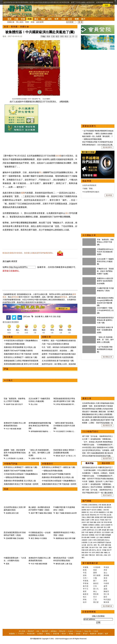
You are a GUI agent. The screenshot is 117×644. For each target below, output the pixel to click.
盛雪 (105, 586)
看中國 (110, 522)
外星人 (101, 555)
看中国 (21, 10)
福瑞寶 (78, 634)
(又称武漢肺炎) (93, 505)
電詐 (57, 513)
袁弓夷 (96, 512)
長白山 (107, 540)
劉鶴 (83, 520)
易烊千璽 (34, 513)
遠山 (105, 573)
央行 (95, 527)
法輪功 (101, 537)
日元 (96, 530)
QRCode (27, 317)
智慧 (83, 555)
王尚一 (86, 578)
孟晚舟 (89, 517)
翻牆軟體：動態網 (96, 634)
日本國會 (69, 431)
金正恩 (109, 515)
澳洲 (110, 547)
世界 (56, 19)
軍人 (41, 458)
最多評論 (89, 463)
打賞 (53, 36)
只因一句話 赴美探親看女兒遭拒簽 (55, 344)
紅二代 (73, 456)
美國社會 (11, 22)
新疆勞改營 (101, 542)
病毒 (83, 507)
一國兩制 (85, 525)
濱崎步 (37, 538)
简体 (48, 36)
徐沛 (85, 602)
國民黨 (101, 507)
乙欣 (95, 599)
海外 (101, 547)
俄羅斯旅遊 (60, 538)
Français (78, 631)
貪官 (88, 522)
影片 (83, 19)
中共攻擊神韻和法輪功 (91, 192)
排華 (70, 538)
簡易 (95, 570)
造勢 (16, 404)
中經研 (106, 583)
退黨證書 (56, 634)
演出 (67, 213)
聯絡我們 (31, 631)
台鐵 (105, 507)
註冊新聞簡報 (89, 612)
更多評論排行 (107, 495)
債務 (98, 527)
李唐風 (86, 581)
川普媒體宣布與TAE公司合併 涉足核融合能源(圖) (105, 252)
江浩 (95, 586)
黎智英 (58, 564)
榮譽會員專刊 (89, 126)
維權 (88, 537)
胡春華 (8, 404)
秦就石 (96, 583)
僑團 (23, 193)
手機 (90, 555)
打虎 (102, 522)
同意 (106, 5)
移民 (95, 545)
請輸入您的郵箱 (98, 616)
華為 (105, 515)
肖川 (95, 597)
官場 (23, 19)
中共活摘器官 (60, 431)
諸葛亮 (98, 553)
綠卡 (93, 547)
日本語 (96, 631)
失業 (17, 513)
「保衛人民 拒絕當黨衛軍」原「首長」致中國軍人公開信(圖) (40, 453)
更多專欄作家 (107, 606)
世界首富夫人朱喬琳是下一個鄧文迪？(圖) (21, 357)
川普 (100, 505)
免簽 (66, 538)
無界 (106, 634)
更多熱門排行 (107, 458)
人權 (67, 564)
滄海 (85, 575)
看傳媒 (71, 634)
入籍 (90, 547)
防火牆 (84, 537)
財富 (83, 532)
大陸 (16, 19)
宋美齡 (104, 550)
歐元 (93, 530)
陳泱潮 (106, 602)
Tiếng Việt (87, 631)
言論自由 (108, 542)
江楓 (95, 578)
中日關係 (43, 538)
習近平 (20, 404)
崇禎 (36, 404)
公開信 (33, 458)
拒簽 (59, 317)
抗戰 (90, 550)
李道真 (106, 567)
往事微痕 (91, 525)
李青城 (86, 583)
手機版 (43, 36)
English (71, 631)
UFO (98, 515)
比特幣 (89, 530)
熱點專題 (87, 181)
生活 (70, 19)
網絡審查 (107, 537)
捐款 (38, 631)
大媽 (112, 532)
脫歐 (91, 527)
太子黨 (68, 456)
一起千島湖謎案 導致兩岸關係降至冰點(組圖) (105, 349)
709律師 (93, 537)
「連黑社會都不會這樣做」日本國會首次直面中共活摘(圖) (64, 426)
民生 (97, 547)
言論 (70, 564)
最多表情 (106, 463)
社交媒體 (107, 525)
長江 (88, 512)
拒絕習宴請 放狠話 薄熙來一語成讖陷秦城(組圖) (105, 330)
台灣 (95, 532)
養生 (83, 558)
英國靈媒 (51, 513)
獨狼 (15, 538)
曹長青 (96, 594)
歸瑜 (85, 599)
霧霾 (103, 535)
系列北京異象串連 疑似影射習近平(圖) (96, 456)
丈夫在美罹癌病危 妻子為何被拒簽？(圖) (58, 361)
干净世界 (21, 634)
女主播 (84, 545)
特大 (67, 36)
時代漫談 (107, 599)
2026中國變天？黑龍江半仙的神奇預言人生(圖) (105, 310)
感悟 (87, 555)
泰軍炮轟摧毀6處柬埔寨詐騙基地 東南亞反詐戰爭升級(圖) (40, 426)
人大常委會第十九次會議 (14, 458)
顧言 (105, 597)
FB (112, 525)
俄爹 (74, 538)
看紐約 (64, 634)
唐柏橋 (106, 575)
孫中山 (94, 550)
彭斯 (101, 517)
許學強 (58, 404)
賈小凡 (96, 589)
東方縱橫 (97, 575)
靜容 (105, 581)
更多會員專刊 (107, 147)
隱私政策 (62, 631)
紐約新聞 (40, 22)
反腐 (98, 522)
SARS (95, 542)
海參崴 (91, 532)
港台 (36, 19)
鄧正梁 (96, 602)
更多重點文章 (107, 357)
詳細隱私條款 (21, 5)
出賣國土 (99, 510)
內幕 (106, 520)
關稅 (93, 517)
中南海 (102, 520)
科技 (33, 22)
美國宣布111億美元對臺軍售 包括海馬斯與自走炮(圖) (105, 281)
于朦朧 (40, 513)
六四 (108, 512)
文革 (109, 555)
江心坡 (90, 542)
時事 (27, 22)
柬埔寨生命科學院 (72, 513)
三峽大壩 (106, 510)
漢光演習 (95, 507)
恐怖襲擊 (9, 538)
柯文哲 (87, 515)
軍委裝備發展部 (66, 404)
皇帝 (93, 553)
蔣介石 (99, 550)
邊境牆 (97, 517)
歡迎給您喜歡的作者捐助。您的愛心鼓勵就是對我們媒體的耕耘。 (29, 253)
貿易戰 (8, 513)
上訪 (97, 537)
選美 (8, 564)
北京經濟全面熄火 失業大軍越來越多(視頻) (98, 403)
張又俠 (94, 510)
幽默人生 (107, 553)
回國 (87, 547)
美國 (30, 19)
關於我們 (45, 631)
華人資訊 (20, 22)
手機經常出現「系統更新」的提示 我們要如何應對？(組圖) (105, 271)
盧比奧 (109, 505)
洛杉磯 (58, 156)
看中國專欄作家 (90, 563)
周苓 (105, 570)
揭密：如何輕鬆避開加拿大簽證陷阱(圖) (58, 357)
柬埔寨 (19, 429)
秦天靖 (86, 586)
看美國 (14, 27)
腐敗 (95, 522)
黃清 (105, 578)
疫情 (13, 513)
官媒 (13, 404)
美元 (105, 527)
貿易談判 (110, 517)
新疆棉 (84, 512)
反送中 (84, 522)
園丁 (95, 581)
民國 (83, 550)
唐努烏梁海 (101, 540)
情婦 (91, 522)
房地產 (104, 530)
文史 (63, 19)
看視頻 (85, 634)
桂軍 (87, 550)
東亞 (32, 538)
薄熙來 (58, 456)
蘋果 (63, 564)
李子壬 (86, 589)
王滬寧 (87, 520)
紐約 (50, 19)
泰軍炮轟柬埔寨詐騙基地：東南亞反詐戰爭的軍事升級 (49, 431)
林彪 (83, 553)
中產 (87, 532)
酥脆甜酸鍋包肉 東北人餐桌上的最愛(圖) (97, 414)
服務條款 (54, 631)
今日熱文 (8, 380)
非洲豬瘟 (91, 535)
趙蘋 (105, 589)
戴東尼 (86, 594)
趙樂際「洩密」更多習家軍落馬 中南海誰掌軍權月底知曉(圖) (15, 453)
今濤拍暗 (97, 567)
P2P (100, 535)
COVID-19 (88, 507)
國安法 (109, 507)
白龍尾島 (85, 542)
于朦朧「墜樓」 (88, 189)
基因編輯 (108, 535)
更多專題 (109, 195)
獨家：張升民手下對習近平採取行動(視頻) (98, 479)
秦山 (95, 591)
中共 (51, 317)
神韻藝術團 (31, 634)
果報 (45, 513)
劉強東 (108, 532)
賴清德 (104, 505)
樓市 (108, 530)
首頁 (9, 19)
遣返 (110, 545)
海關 (106, 545)
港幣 (100, 530)
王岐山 (84, 517)
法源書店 (40, 634)
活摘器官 (85, 540)
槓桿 (102, 527)
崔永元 (97, 520)
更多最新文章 (107, 425)
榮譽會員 (15, 297)
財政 (112, 530)
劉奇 (87, 553)
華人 (41, 172)
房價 (83, 535)
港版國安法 (102, 512)
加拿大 (87, 527)
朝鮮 (83, 527)
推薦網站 (12, 634)
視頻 (6, 489)
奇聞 (77, 19)
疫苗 (83, 515)
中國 (11, 429)
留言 (57, 36)
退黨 (111, 512)
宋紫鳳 (86, 567)
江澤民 (92, 520)
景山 (32, 404)
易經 (102, 553)
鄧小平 (109, 550)
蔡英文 (99, 532)
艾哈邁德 (20, 538)
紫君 (85, 591)
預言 (94, 555)
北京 (103, 532)
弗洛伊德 (93, 515)
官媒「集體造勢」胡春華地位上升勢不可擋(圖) (105, 242)
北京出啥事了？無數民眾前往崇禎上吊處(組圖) (105, 261)
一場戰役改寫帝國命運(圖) (14, 344)
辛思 (85, 573)
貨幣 (109, 527)
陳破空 (106, 591)
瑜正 (85, 597)
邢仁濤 (106, 594)
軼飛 (85, 570)
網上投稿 (22, 631)
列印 (62, 36)
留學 (103, 545)
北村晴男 (75, 431)
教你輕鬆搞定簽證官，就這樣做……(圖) (58, 351)
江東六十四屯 (92, 540)
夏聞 (95, 573)
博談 (43, 19)
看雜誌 (48, 634)
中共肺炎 (85, 505)
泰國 (15, 429)
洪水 (91, 512)
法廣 (102, 525)
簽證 (83, 547)
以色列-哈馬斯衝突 (89, 185)
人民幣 (84, 530)
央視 (88, 545)
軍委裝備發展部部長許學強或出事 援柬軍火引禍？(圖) (105, 320)
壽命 (106, 555)
